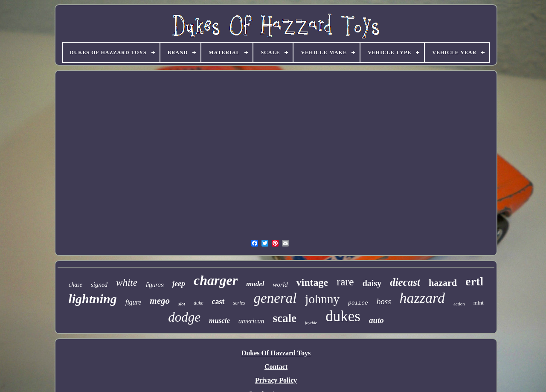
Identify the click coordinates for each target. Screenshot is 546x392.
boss (384, 301)
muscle (219, 321)
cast (218, 302)
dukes (343, 316)
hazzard (422, 298)
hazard (443, 283)
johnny (322, 299)
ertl (474, 281)
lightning (92, 299)
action (459, 304)
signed (99, 285)
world (280, 285)
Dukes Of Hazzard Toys (276, 353)
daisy (372, 283)
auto (376, 320)
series (239, 303)
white (127, 283)
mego (160, 301)
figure (134, 302)
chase (76, 285)
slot (182, 304)
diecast (405, 282)
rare (345, 282)
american (251, 321)
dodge (184, 317)
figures (155, 285)
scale (284, 318)
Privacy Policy (276, 380)
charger (216, 280)
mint (479, 303)
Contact (276, 367)
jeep (179, 284)
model (255, 284)
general (275, 298)
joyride (311, 323)
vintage (312, 282)
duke (199, 303)
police (358, 303)
